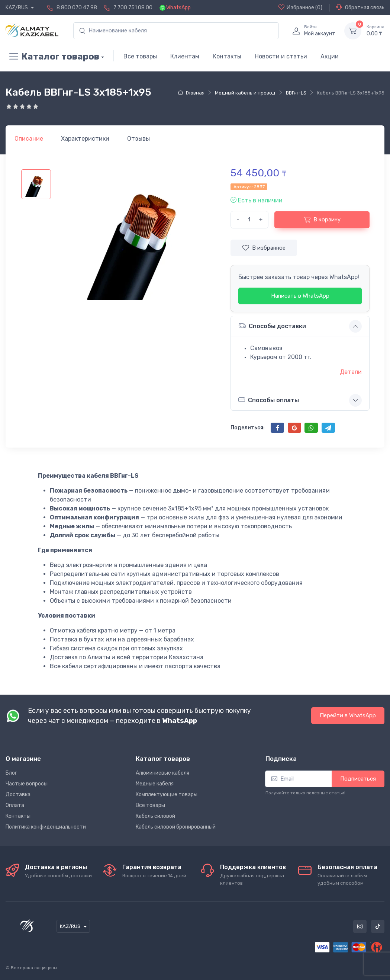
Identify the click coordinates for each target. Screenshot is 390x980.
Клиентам (185, 56)
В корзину (322, 220)
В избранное (264, 248)
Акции (330, 56)
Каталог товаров (52, 57)
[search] (176, 31)
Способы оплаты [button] (269, 400)
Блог (11, 773)
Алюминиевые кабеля (162, 773)
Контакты (227, 56)
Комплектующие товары (167, 795)
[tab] (85, 139)
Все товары (140, 56)
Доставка (18, 795)
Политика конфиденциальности (46, 827)
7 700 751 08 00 (133, 8)
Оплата (15, 805)
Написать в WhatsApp (300, 296)
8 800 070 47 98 (77, 8)
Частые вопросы (27, 784)
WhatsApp (178, 8)
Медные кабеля (155, 784)
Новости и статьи (281, 56)
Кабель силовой (155, 816)
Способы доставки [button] (272, 326)
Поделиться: (248, 428)
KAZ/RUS (17, 8)
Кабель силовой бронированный (176, 827)
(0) (300, 7)
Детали (351, 372)
